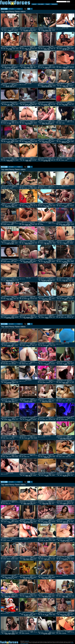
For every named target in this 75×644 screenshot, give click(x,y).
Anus (36, 299)
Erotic (30, 345)
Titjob (10, 124)
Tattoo (28, 504)
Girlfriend (65, 439)
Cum (54, 317)
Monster (51, 615)
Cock (13, 318)
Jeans (50, 522)
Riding (48, 244)
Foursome (32, 504)
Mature (30, 225)
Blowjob (5, 30)
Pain (32, 31)
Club (28, 105)
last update (41, 4)
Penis (32, 262)
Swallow (10, 402)
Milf (68, 49)
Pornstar (53, 30)
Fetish (29, 438)
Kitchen (13, 123)
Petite (67, 105)
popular (34, 4)
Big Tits (47, 31)
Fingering (43, 30)
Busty (30, 104)
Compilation (67, 206)
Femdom (27, 30)
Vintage (63, 123)
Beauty (44, 31)
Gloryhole (9, 161)
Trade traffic (27, 641)
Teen (35, 67)
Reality (69, 364)
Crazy (47, 402)
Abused (16, 206)
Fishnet (65, 365)
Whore (10, 318)
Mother (54, 615)
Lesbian (50, 30)
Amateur (43, 123)
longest (48, 4)
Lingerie (31, 30)
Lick (67, 281)
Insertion (73, 224)
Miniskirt (11, 188)
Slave (30, 31)
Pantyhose (48, 87)
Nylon (10, 383)
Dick (12, 161)
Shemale (42, 224)
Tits (28, 49)
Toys (14, 87)
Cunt (11, 244)
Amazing (44, 299)
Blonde (7, 49)
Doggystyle (16, 30)
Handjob (48, 49)
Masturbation (65, 49)
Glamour (31, 318)
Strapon (15, 86)
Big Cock (49, 188)
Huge (64, 281)
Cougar (47, 615)
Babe (4, 49)
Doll (28, 299)
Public (44, 634)
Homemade (27, 633)
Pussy (10, 31)
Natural (49, 634)
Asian (44, 261)
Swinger (25, 504)
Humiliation (26, 31)
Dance (31, 105)
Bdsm (24, 30)
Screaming (31, 402)
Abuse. (27, 644)
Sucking (10, 522)
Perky (35, 317)
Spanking (14, 68)
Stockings (12, 30)
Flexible (12, 261)
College (12, 105)
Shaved (8, 105)
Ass (9, 49)
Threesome (71, 86)
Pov (16, 123)
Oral (64, 105)
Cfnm (14, 104)
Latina (69, 141)
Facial (8, 30)
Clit (63, 364)
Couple (12, 67)
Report (2, 26)
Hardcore (46, 30)
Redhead (23, 364)
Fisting (27, 476)
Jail (67, 87)
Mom (35, 160)
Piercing (35, 401)
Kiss (50, 31)
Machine (36, 438)
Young (30, 49)
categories (54, 4)
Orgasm (47, 142)
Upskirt (11, 104)
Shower (17, 49)
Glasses (30, 364)
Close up (30, 160)
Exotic (30, 615)
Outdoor (48, 207)
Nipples (52, 49)
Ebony (26, 123)
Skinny (64, 597)
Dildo (11, 49)
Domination (13, 141)
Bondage (34, 30)
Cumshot (50, 67)
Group (27, 124)
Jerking (47, 161)
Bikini (10, 123)
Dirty (73, 104)
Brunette (10, 49)
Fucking (65, 87)
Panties (29, 68)
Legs (67, 504)
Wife (50, 504)
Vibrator (13, 207)
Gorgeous (26, 402)
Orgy (50, 142)
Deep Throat (32, 49)
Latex (29, 188)
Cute (63, 49)
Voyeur (29, 578)
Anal (41, 67)
